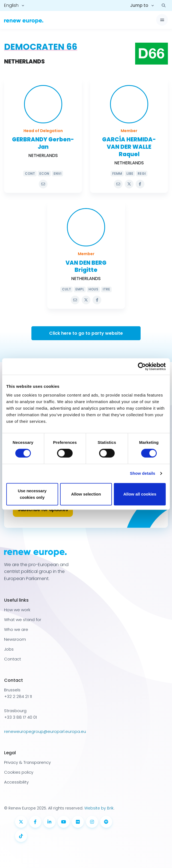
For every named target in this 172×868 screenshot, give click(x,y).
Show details (143, 473)
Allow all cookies (140, 494)
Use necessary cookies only (32, 494)
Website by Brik (99, 808)
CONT (30, 174)
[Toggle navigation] (162, 20)
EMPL (80, 289)
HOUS (93, 289)
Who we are (16, 629)
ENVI (57, 174)
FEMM (117, 174)
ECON (44, 174)
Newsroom (15, 639)
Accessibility (16, 782)
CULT (66, 289)
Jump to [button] (139, 5)
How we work (17, 610)
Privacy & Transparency (27, 762)
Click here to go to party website (86, 333)
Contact (13, 659)
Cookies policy (19, 772)
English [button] (11, 5)
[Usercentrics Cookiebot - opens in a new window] (142, 366)
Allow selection (86, 494)
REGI (142, 174)
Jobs (9, 649)
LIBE (130, 174)
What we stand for (23, 620)
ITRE (106, 289)
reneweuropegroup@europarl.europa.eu (45, 731)
